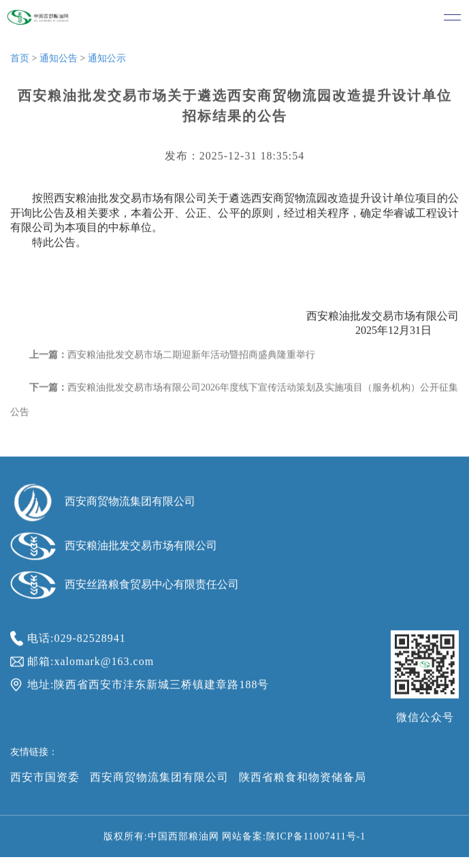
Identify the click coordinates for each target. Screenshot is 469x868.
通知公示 (107, 60)
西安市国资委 (45, 779)
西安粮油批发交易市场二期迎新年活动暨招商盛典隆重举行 (191, 359)
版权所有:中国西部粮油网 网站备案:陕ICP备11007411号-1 (235, 838)
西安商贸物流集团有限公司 (159, 779)
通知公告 (59, 60)
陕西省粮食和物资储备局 (303, 779)
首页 (20, 60)
